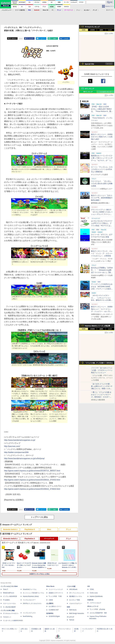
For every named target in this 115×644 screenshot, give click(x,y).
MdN (68, 607)
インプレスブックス (29, 613)
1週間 (101, 30)
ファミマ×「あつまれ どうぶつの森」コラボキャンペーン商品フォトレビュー (102, 370)
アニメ (68, 529)
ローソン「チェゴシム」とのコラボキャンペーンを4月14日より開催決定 (102, 169)
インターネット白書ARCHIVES (13, 620)
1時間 (84, 30)
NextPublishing (28, 616)
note (54, 39)
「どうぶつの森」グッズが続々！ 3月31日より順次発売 (99, 363)
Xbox (49, 529)
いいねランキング (106, 92)
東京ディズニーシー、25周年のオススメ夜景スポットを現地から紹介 (102, 137)
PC (53, 10)
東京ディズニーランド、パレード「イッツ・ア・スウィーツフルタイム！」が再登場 (102, 253)
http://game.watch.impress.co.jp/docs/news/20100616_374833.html (32, 489)
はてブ (43, 39)
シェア (31, 39)
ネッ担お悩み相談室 (9, 607)
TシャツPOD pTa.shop (97, 609)
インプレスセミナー (29, 600)
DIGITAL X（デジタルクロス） (33, 603)
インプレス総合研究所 (10, 596)
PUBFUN (90, 600)
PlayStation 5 (30, 529)
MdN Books (73, 610)
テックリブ (70, 617)
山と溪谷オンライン (55, 606)
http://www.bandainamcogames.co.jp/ (20, 440)
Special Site (89, 64)
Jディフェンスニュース (77, 593)
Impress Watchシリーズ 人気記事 (97, 326)
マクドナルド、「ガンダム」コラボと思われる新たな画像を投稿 (102, 184)
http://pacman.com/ (12, 446)
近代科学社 (50, 613)
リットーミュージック (56, 589)
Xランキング (89, 89)
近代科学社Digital (54, 616)
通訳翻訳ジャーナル (76, 596)
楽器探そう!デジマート (56, 593)
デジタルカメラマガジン (11, 613)
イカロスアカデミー (76, 603)
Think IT (5, 589)
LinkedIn (66, 39)
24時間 (92, 30)
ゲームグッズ (49, 539)
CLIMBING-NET (54, 610)
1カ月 (110, 30)
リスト (21, 39)
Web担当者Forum (9, 593)
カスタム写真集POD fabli (98, 613)
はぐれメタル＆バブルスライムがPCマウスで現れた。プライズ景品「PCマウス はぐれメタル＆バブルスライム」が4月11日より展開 (102, 226)
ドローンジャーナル (9, 603)
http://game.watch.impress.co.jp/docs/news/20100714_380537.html (32, 471)
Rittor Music (50, 586)
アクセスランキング (92, 27)
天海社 (92, 589)
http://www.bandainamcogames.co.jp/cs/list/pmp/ (24, 458)
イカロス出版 (71, 586)
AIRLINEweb (73, 589)
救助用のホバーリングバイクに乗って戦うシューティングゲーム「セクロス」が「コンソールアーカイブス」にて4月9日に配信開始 (102, 160)
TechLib (72, 620)
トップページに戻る (39, 517)
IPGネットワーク (93, 606)
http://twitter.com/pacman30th (16, 452)
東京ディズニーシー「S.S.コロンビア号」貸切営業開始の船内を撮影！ (102, 198)
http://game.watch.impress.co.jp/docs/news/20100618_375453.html (32, 480)
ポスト (14, 39)
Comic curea (94, 593)
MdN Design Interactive (77, 613)
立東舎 (51, 600)
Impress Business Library (31, 596)
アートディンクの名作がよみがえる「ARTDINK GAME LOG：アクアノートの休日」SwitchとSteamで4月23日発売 (102, 289)
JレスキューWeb (75, 600)
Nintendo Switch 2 (10, 529)
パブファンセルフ (95, 603)
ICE (89, 586)
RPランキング (88, 92)
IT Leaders (6, 600)
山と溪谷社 (50, 603)
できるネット (7, 617)
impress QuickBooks (96, 596)
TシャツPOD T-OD (55, 596)
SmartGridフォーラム (30, 589)
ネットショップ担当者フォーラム (33, 593)
